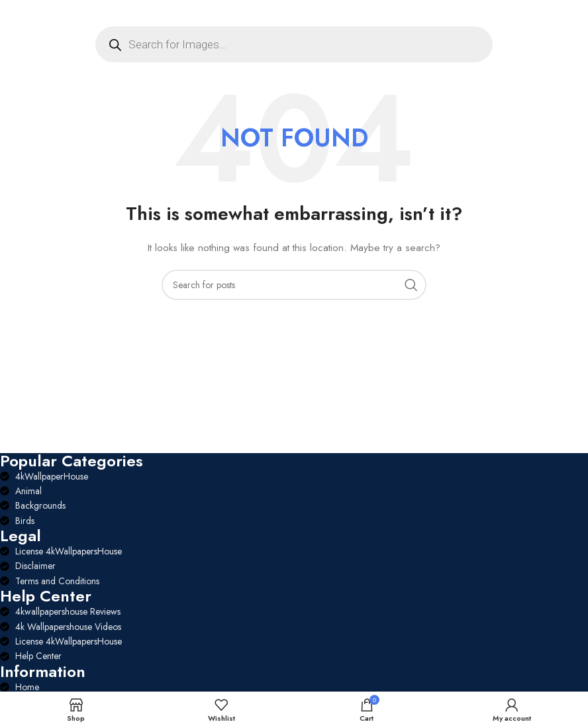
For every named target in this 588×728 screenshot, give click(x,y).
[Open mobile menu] (32, 13)
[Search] (294, 285)
